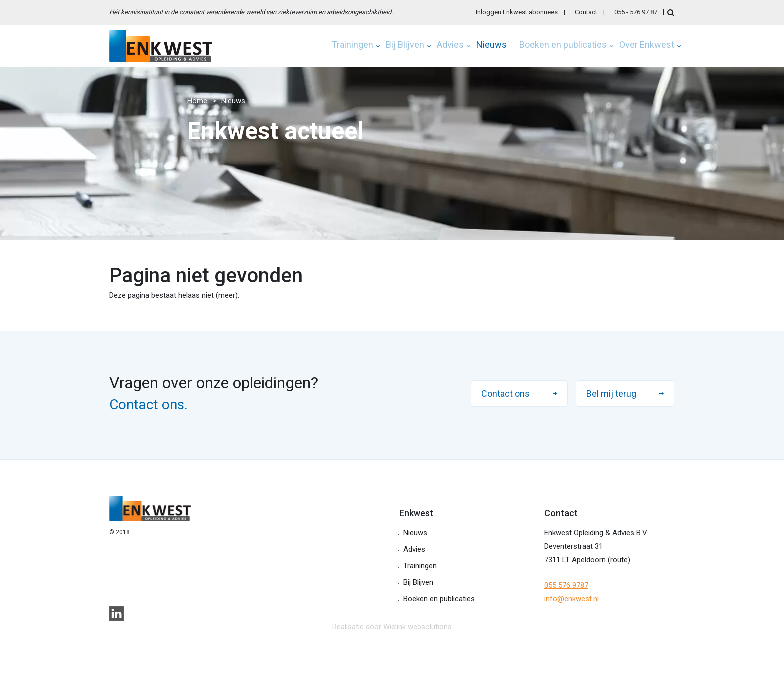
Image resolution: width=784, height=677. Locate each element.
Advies (450, 45)
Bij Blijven (405, 45)
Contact (586, 12)
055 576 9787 (566, 585)
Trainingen (353, 45)
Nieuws (492, 45)
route (619, 560)
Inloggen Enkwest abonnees (517, 12)
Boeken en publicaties (563, 45)
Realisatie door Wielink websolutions (392, 627)
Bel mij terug (611, 394)
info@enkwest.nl (572, 599)
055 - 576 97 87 (636, 12)
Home (197, 101)
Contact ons (506, 394)
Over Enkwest (647, 45)
